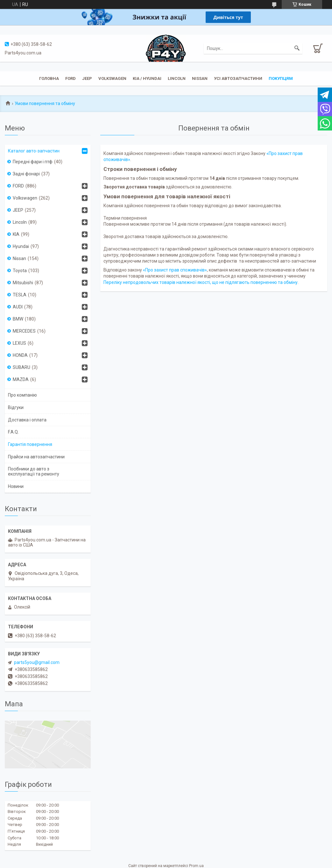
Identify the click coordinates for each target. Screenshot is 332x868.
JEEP (87, 78)
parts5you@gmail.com (37, 662)
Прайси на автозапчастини (36, 457)
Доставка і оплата (27, 420)
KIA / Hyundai (147, 78)
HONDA (20, 355)
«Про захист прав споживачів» (175, 270)
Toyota (20, 271)
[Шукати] (297, 48)
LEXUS (19, 343)
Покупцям (281, 78)
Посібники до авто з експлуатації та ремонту (34, 472)
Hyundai (21, 246)
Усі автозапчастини (238, 78)
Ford (71, 78)
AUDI (18, 307)
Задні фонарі (26, 174)
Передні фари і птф (33, 162)
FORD (18, 186)
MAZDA (21, 379)
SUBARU (21, 367)
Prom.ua (196, 866)
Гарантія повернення (30, 444)
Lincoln (177, 78)
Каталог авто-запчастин (34, 151)
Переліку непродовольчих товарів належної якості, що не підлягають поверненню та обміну (201, 282)
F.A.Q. (13, 432)
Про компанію (22, 395)
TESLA (20, 295)
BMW (18, 319)
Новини (16, 486)
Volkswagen (112, 78)
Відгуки (16, 407)
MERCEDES (24, 331)
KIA (16, 234)
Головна (49, 78)
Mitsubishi (23, 283)
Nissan (200, 78)
